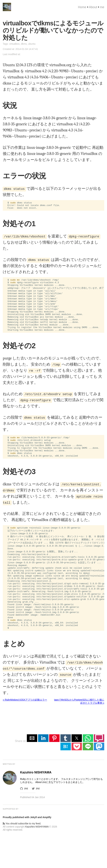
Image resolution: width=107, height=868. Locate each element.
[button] (32, 771)
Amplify (47, 850)
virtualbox (14, 44)
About (93, 7)
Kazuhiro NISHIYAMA (37, 860)
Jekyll (34, 850)
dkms (24, 44)
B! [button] (66, 780)
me (102, 7)
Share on (21, 774)
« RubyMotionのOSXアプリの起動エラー (25, 733)
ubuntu (32, 44)
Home (82, 7)
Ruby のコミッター (31, 812)
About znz (41, 815)
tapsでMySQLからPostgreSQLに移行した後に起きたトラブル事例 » (79, 734)
